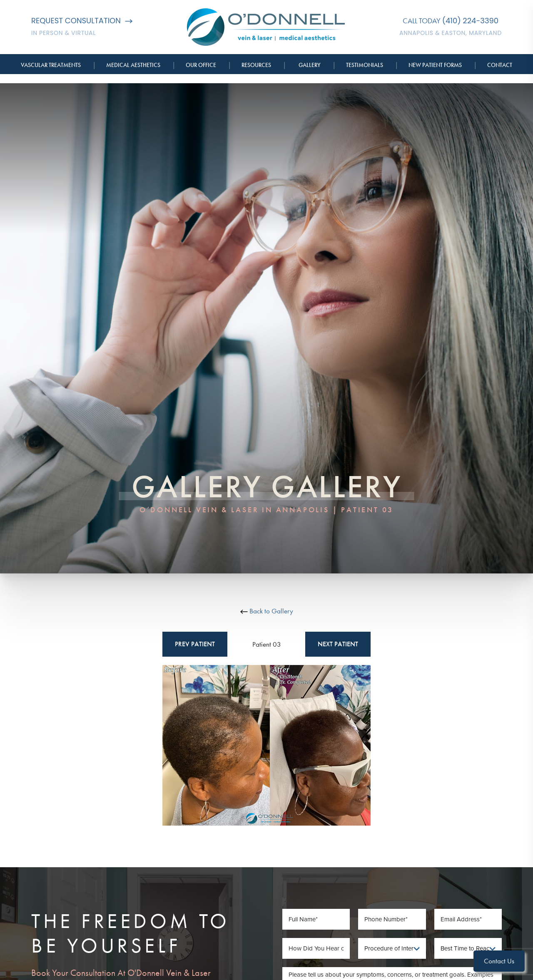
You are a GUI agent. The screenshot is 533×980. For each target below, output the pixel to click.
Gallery (310, 65)
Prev (195, 644)
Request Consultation (82, 21)
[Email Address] (468, 919)
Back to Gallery (267, 611)
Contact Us (499, 961)
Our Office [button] (201, 65)
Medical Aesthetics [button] (133, 65)
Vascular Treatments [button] (51, 65)
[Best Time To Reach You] (468, 948)
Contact (500, 65)
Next (338, 644)
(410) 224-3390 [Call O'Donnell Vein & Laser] (470, 21)
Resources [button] (256, 65)
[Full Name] (316, 919)
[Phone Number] (392, 919)
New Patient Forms (435, 65)
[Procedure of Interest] (392, 948)
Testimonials (365, 65)
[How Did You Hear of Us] (316, 948)
